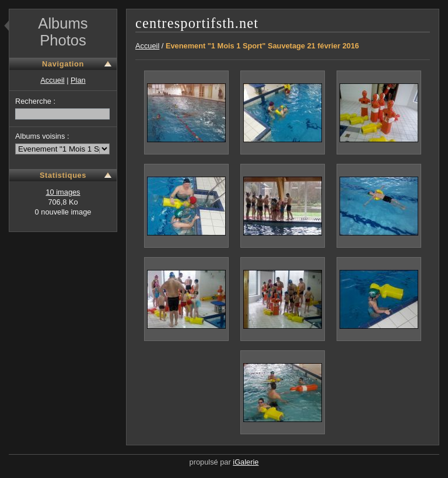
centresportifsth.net (197, 23)
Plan (78, 80)
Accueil (52, 80)
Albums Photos (63, 32)
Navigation (63, 64)
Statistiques (63, 175)
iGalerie (246, 462)
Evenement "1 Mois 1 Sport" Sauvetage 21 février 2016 (262, 46)
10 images (63, 192)
